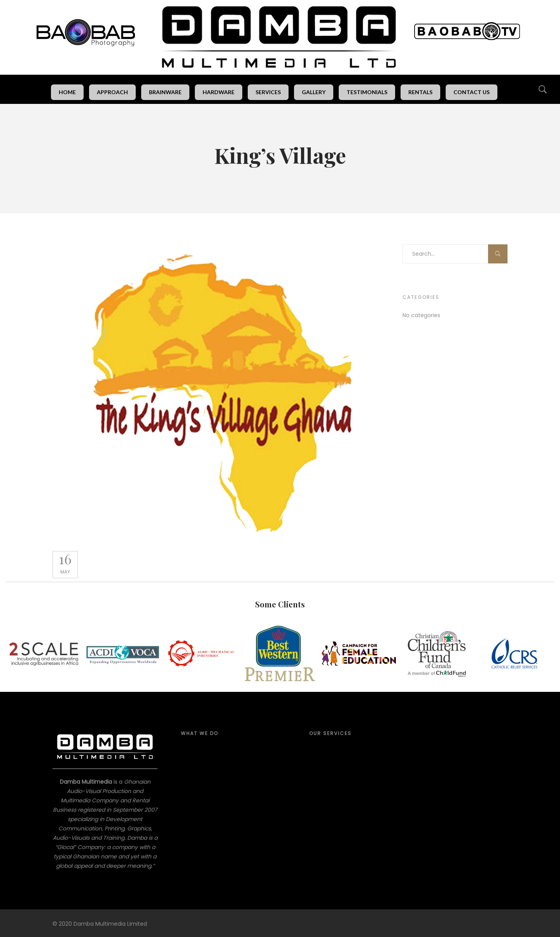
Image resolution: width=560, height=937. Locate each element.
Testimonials (367, 92)
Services (268, 92)
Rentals (420, 92)
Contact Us (472, 92)
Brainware (165, 92)
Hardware (219, 92)
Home (67, 92)
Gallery (314, 92)
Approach (112, 92)
